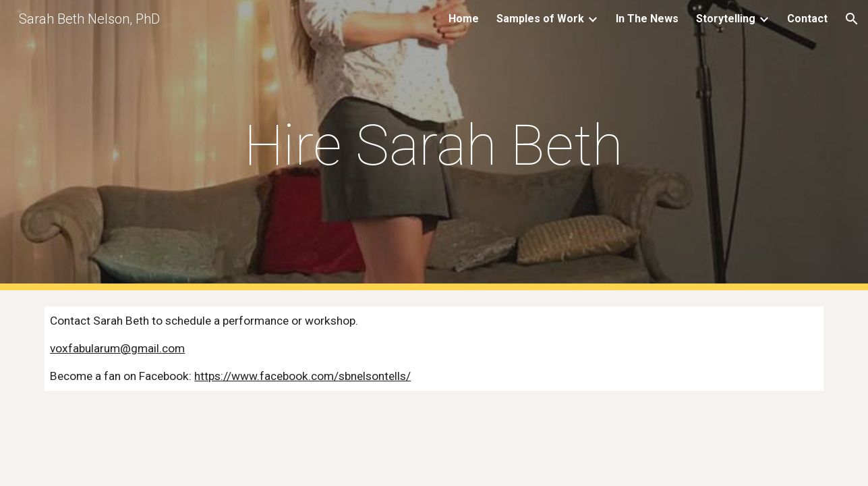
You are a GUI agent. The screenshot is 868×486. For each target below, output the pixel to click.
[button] (852, 19)
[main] (434, 145)
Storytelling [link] (726, 19)
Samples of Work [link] (540, 19)
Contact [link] (807, 19)
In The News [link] (647, 19)
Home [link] (464, 19)
